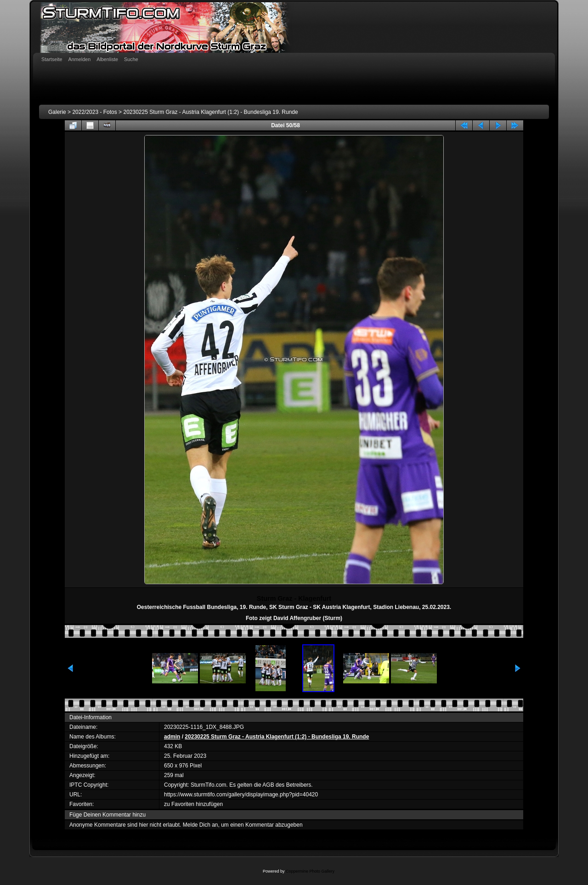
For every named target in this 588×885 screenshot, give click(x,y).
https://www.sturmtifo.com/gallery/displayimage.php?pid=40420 (241, 795)
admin (172, 737)
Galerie (57, 112)
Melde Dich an (201, 825)
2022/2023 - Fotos (94, 112)
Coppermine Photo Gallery (310, 871)
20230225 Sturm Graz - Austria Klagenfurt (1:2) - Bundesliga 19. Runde (210, 112)
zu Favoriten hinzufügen (193, 804)
